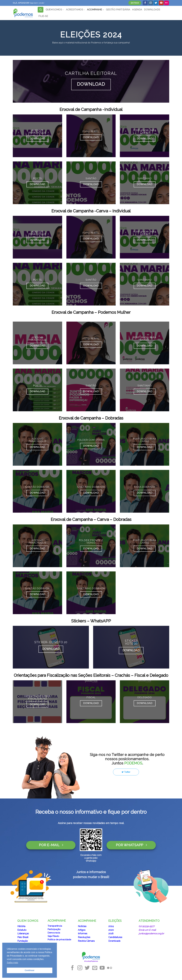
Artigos (82, 930)
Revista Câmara (86, 941)
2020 (111, 930)
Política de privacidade (59, 940)
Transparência (55, 926)
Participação (54, 929)
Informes (83, 934)
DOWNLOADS (152, 10)
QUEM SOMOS (55, 10)
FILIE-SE (43, 16)
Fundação (23, 941)
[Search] (41, 10)
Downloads (114, 941)
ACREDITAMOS (76, 10)
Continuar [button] (30, 970)
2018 (111, 934)
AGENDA (137, 10)
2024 (111, 926)
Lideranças (23, 934)
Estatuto (22, 930)
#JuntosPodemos (91, 961)
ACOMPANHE (95, 10)
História (21, 926)
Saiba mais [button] (12, 963)
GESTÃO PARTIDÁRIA (118, 10)
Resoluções (84, 937)
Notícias (82, 926)
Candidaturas (115, 937)
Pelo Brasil (23, 937)
